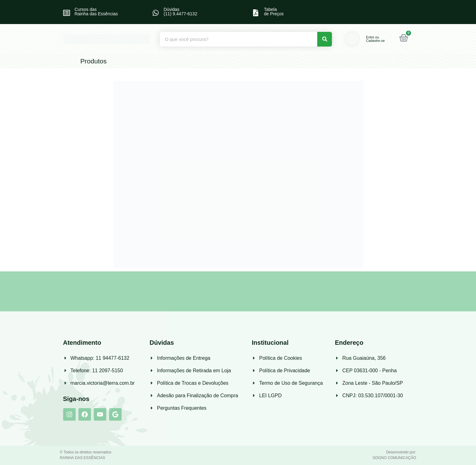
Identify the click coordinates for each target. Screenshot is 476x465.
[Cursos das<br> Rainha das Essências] (67, 13)
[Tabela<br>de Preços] (256, 13)
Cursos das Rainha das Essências (96, 12)
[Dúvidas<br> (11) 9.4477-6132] (156, 13)
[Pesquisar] (325, 39)
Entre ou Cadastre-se (375, 39)
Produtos (93, 61)
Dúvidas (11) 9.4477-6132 (180, 12)
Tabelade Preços (274, 12)
